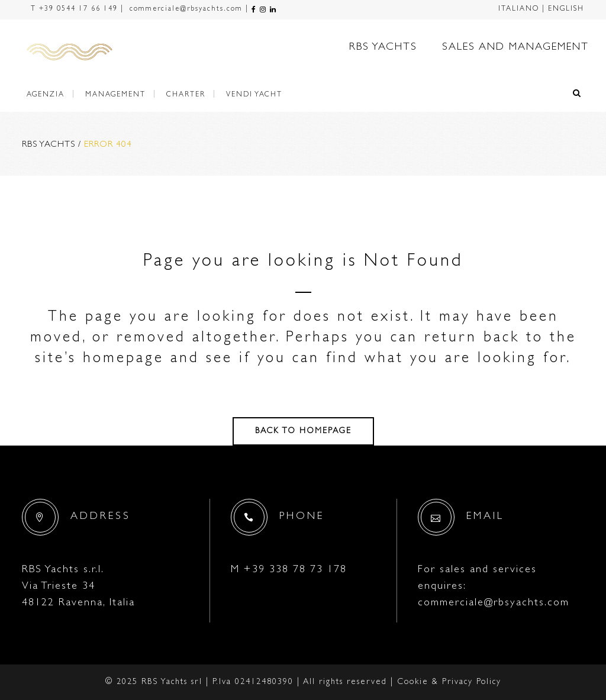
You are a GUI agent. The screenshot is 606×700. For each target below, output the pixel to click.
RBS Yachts (49, 145)
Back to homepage (303, 431)
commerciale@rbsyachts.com (185, 9)
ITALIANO (519, 9)
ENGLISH (566, 9)
